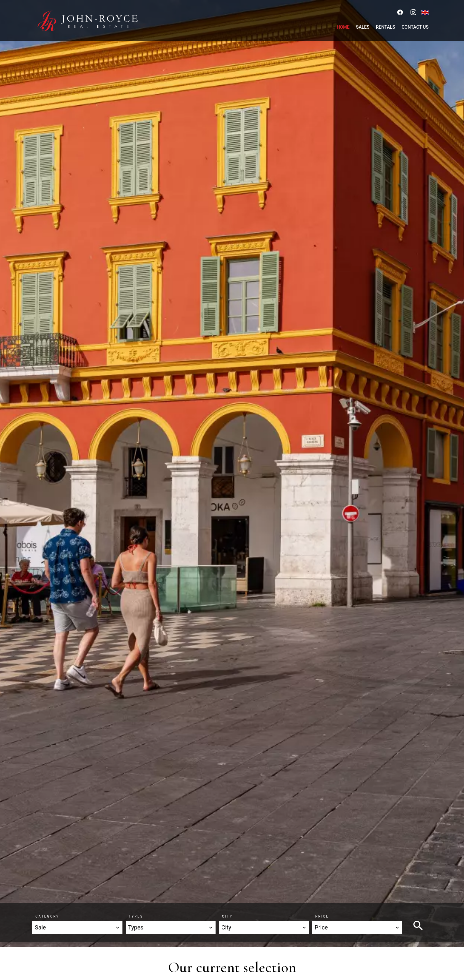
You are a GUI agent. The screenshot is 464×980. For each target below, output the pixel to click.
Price (322, 916)
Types (136, 916)
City (227, 916)
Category (47, 916)
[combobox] (77, 928)
